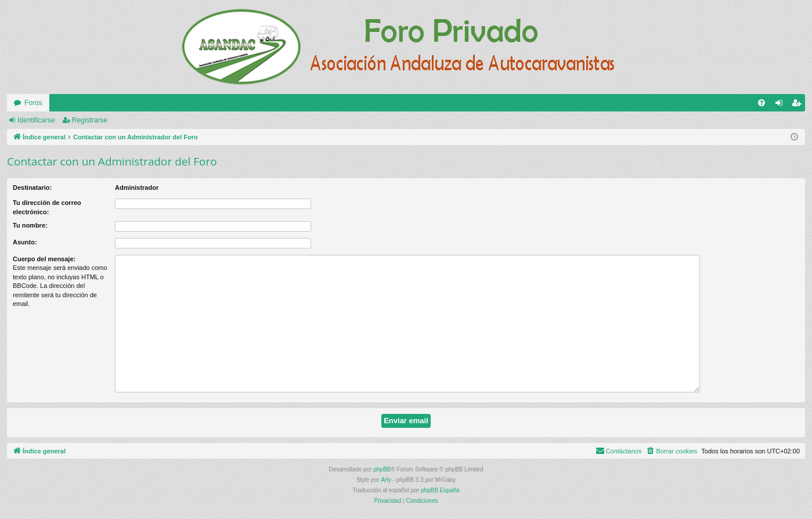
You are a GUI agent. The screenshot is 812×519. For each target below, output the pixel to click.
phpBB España (440, 490)
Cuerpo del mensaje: (44, 259)
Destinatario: (32, 188)
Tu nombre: (30, 225)
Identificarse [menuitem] (782, 105)
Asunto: (25, 242)
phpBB (382, 469)
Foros (33, 103)
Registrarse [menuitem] (799, 105)
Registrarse (90, 120)
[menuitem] (762, 103)
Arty (386, 480)
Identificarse (36, 120)
